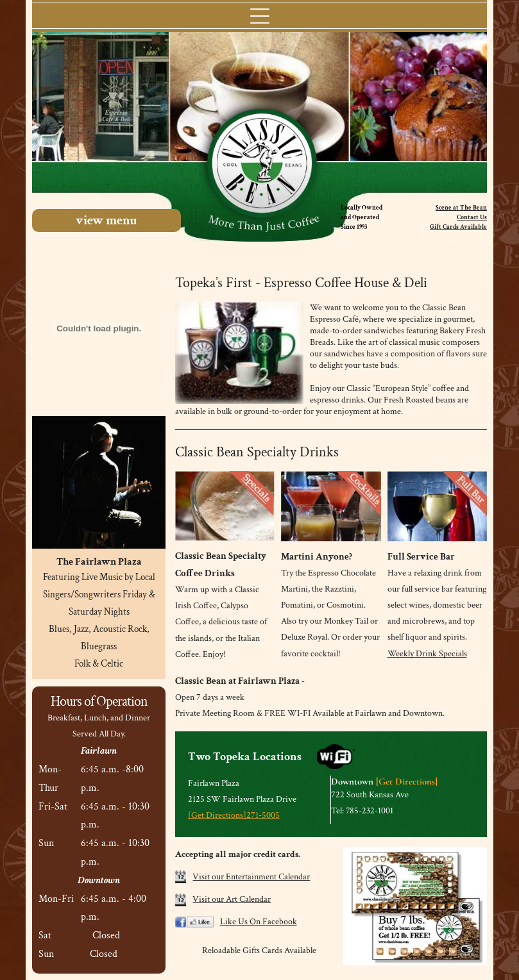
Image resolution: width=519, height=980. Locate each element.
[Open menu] (260, 16)
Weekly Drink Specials (427, 654)
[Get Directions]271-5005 (234, 815)
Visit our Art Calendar (232, 899)
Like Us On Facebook (259, 922)
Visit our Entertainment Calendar (251, 877)
